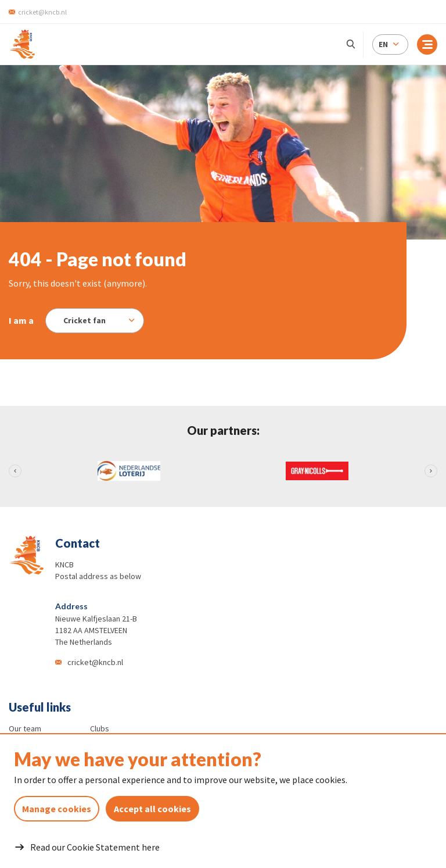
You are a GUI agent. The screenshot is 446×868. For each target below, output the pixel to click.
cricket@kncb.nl (95, 662)
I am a (21, 320)
